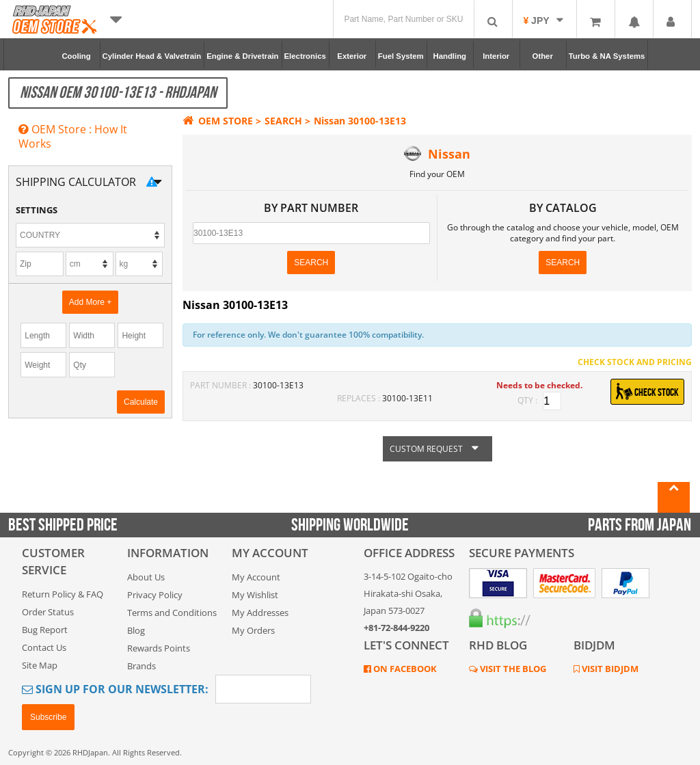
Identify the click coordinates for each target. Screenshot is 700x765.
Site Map (40, 665)
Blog (136, 630)
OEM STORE (218, 121)
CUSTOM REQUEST (437, 449)
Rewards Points (159, 648)
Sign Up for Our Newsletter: (115, 689)
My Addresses (260, 613)
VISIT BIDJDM (609, 669)
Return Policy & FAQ (63, 594)
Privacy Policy (155, 595)
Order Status (48, 612)
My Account (256, 577)
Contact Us (44, 647)
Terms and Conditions (172, 613)
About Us (146, 577)
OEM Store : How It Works (73, 136)
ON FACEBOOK (404, 669)
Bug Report (45, 630)
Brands (142, 666)
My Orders (253, 630)
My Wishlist (255, 595)
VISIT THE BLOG (512, 669)
